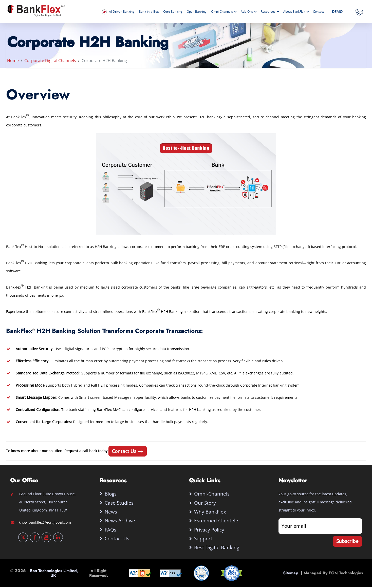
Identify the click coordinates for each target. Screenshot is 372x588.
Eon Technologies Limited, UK (54, 574)
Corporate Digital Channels (50, 61)
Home (13, 61)
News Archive (120, 521)
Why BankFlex (210, 512)
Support (203, 539)
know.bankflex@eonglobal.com (45, 522)
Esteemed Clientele (216, 521)
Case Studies (119, 503)
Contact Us (128, 451)
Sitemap (292, 574)
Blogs (111, 494)
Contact (318, 12)
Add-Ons (248, 12)
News (111, 512)
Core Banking (173, 12)
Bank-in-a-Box (149, 12)
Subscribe (347, 541)
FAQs (111, 530)
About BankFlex (296, 12)
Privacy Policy (209, 530)
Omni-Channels (224, 12)
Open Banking (197, 12)
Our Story (205, 503)
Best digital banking (217, 548)
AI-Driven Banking (118, 12)
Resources (270, 12)
